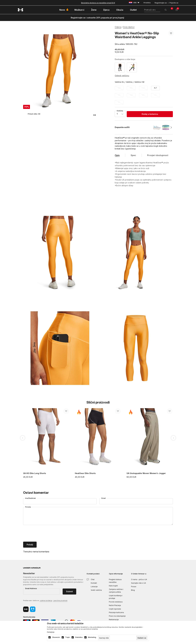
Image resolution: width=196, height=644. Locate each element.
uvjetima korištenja (46, 601)
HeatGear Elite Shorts (85, 473)
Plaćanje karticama (116, 612)
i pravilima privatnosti (60, 601)
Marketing (92, 637)
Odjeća (118, 27)
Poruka (28, 507)
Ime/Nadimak (30, 498)
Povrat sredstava (116, 602)
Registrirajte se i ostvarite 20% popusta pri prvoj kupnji (97, 18)
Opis (117, 155)
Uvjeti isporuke (115, 609)
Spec (133, 155)
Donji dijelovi (129, 27)
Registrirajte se (161, 3)
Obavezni (56, 637)
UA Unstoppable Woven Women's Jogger (146, 473)
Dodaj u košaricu (150, 114)
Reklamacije (114, 620)
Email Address (31, 588)
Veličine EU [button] (119, 82)
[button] (171, 39)
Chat (93, 579)
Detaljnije (51, 632)
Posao (134, 587)
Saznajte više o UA (138, 583)
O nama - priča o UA (139, 579)
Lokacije (94, 587)
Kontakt (94, 583)
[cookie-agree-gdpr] (142, 638)
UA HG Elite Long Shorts (35, 473)
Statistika (79, 637)
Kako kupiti (113, 586)
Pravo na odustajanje (117, 616)
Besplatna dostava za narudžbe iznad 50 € (98, 3)
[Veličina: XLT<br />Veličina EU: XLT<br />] (155, 88)
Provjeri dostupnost (158, 155)
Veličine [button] (129, 82)
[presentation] (44, 534)
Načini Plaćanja (115, 605)
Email (104, 498)
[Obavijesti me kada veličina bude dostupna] (119, 88)
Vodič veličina (96, 590)
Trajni (67, 637)
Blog (133, 590)
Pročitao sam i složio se (45, 601)
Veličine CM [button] (139, 82)
